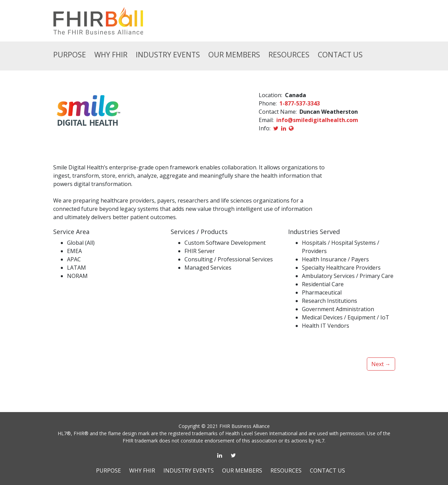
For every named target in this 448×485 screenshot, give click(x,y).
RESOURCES (289, 55)
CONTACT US (340, 55)
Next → (381, 364)
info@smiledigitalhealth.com (317, 120)
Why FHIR (111, 55)
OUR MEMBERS (234, 55)
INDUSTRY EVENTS (168, 55)
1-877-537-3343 (300, 103)
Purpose (70, 55)
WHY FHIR (142, 470)
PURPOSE (108, 470)
